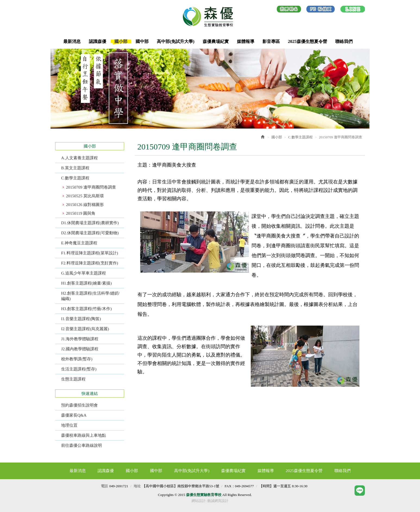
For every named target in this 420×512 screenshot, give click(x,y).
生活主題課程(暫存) (79, 369)
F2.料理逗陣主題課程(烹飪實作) (90, 263)
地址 (137, 486)
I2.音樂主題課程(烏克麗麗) (85, 329)
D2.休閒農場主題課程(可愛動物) (90, 233)
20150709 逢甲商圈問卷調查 (91, 187)
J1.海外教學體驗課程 (80, 339)
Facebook (321, 10)
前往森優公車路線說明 (82, 445)
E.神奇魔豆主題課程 (79, 243)
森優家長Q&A (74, 415)
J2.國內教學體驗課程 (80, 349)
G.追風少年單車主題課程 (84, 273)
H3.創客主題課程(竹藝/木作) (86, 309)
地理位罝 (69, 425)
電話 (104, 486)
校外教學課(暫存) (77, 359)
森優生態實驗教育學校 (210, 17)
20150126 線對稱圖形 (85, 205)
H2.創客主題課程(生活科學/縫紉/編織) (90, 296)
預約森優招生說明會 (79, 405)
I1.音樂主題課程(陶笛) (81, 319)
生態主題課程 (73, 379)
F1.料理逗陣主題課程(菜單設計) (90, 253)
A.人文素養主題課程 (79, 158)
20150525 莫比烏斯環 (85, 196)
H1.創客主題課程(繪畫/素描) (86, 283)
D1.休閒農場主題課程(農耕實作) (90, 223)
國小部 (277, 137)
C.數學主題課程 (75, 178)
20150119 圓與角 (81, 213)
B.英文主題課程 (75, 168)
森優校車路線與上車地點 (84, 435)
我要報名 (289, 10)
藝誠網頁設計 (218, 501)
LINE (352, 10)
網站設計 (199, 501)
